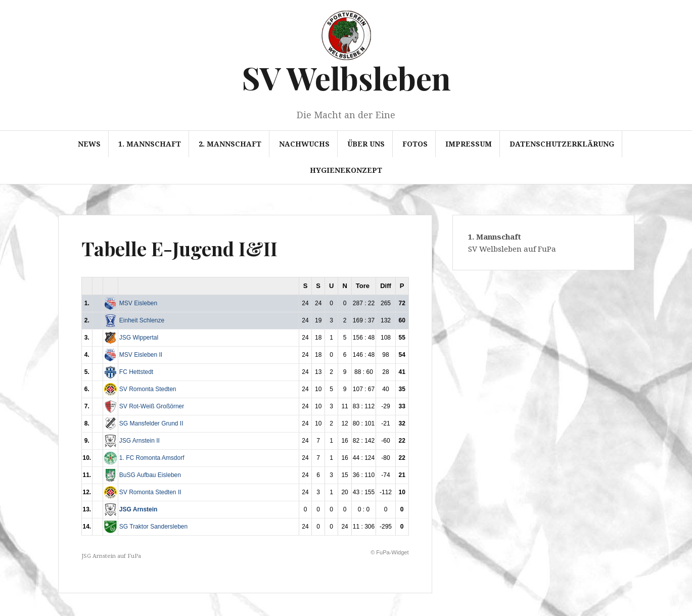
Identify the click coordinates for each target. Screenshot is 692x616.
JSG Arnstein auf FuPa (111, 556)
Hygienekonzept (346, 170)
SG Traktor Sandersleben (153, 527)
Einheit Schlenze (142, 320)
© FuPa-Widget (389, 552)
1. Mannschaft (150, 144)
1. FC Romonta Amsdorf (152, 458)
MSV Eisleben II (141, 355)
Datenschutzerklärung (562, 144)
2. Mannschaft (230, 144)
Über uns (366, 144)
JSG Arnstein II (140, 441)
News (89, 144)
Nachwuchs (304, 144)
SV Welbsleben (346, 78)
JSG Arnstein (139, 509)
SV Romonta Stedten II (150, 492)
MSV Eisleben (138, 303)
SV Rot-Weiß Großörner (152, 406)
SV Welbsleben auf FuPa (512, 249)
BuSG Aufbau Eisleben (150, 475)
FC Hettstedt (136, 372)
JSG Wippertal (139, 338)
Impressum (469, 144)
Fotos (415, 144)
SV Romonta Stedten (148, 389)
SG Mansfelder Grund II (151, 423)
